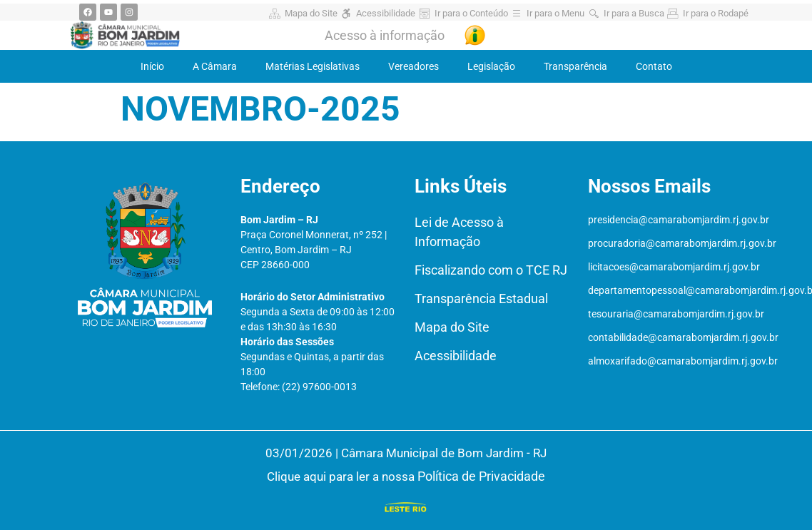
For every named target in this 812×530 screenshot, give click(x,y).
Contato (654, 66)
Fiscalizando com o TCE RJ (491, 270)
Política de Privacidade (481, 476)
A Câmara (215, 66)
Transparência (575, 66)
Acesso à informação (385, 35)
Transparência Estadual (481, 299)
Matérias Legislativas (313, 66)
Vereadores (413, 66)
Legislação (491, 66)
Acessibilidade (456, 356)
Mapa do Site (452, 327)
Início (152, 66)
